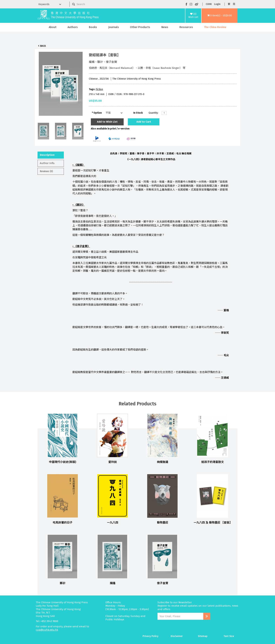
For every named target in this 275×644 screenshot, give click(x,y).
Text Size (229, 636)
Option (98, 113)
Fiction (99, 89)
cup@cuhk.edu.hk (47, 630)
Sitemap (203, 636)
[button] (219, 16)
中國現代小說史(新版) (63, 462)
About (53, 27)
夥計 (63, 583)
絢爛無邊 (163, 462)
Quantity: (153, 113)
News (165, 27)
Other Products (140, 27)
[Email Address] (180, 616)
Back (43, 46)
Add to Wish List (107, 122)
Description (47, 155)
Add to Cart (144, 122)
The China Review (215, 27)
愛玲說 (113, 462)
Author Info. (47, 163)
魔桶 (113, 583)
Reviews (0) (46, 171)
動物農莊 (163, 523)
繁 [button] (229, 4)
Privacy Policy (150, 636)
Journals (114, 27)
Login (217, 4)
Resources (186, 27)
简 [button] (234, 4)
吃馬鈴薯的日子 (63, 523)
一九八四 (113, 523)
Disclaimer (177, 636)
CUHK (209, 4)
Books (93, 27)
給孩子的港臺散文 (213, 462)
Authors (73, 27)
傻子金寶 (163, 583)
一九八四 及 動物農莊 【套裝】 (213, 523)
